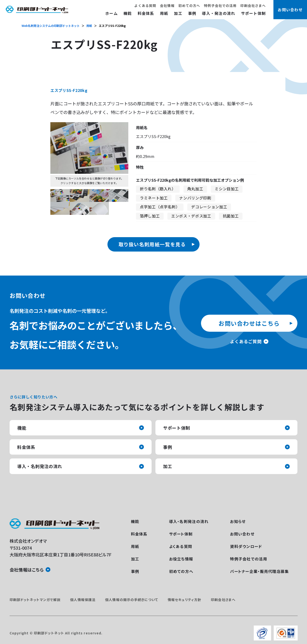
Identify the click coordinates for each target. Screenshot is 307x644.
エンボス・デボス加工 (191, 216)
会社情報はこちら (27, 570)
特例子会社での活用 (220, 6)
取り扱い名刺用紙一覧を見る (152, 244)
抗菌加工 (231, 216)
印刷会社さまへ (253, 6)
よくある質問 (145, 6)
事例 (192, 13)
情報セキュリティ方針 (184, 600)
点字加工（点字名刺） (160, 207)
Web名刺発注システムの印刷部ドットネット (51, 26)
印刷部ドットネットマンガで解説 (35, 600)
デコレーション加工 (209, 207)
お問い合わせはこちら (249, 323)
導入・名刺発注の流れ (40, 466)
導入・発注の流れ (218, 13)
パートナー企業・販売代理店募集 (259, 571)
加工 (178, 13)
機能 (128, 13)
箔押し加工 (150, 216)
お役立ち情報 (181, 559)
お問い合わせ (242, 534)
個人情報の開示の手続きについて (132, 600)
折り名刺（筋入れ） (158, 189)
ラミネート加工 (154, 198)
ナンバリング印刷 (195, 198)
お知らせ (238, 521)
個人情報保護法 (83, 600)
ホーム (112, 13)
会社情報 (167, 6)
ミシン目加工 (227, 189)
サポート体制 (254, 13)
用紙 (164, 13)
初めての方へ (189, 6)
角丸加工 (195, 189)
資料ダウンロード (246, 546)
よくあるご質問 (246, 341)
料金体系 (146, 13)
